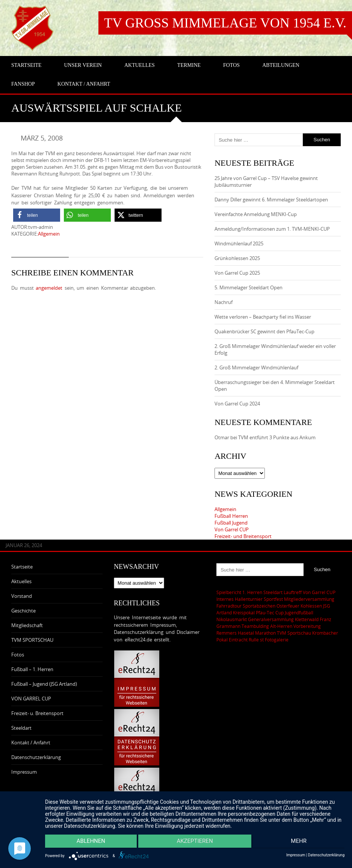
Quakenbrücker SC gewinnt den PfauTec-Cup (264, 331)
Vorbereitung (307, 626)
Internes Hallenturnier (239, 599)
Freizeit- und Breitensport (243, 536)
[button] (37, 215)
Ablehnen (89, 842)
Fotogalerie (277, 640)
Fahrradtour (229, 606)
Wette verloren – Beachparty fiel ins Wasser (263, 317)
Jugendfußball (299, 612)
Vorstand (22, 596)
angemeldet (49, 288)
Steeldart (21, 728)
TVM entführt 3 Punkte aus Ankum (277, 437)
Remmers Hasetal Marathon (246, 633)
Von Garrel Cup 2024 (237, 404)
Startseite (22, 567)
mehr (300, 842)
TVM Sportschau (294, 633)
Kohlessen (311, 606)
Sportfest (273, 599)
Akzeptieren (195, 842)
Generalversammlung (271, 619)
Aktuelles (21, 581)
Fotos (18, 655)
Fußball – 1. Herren (32, 669)
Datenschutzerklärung (36, 757)
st (262, 640)
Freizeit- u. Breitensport (37, 713)
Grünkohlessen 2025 (237, 258)
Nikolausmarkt (232, 619)
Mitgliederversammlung (309, 599)
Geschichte (23, 611)
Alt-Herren (281, 626)
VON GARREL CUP (31, 699)
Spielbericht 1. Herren (239, 592)
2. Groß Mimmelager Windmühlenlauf (256, 367)
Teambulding (255, 626)
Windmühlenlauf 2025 (239, 243)
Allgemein (49, 234)
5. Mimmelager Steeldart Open (249, 287)
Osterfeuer (288, 606)
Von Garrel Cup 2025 (237, 273)
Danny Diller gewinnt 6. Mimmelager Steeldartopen (271, 200)
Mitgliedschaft (27, 625)
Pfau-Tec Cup (270, 612)
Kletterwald (307, 619)
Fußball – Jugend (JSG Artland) (44, 684)
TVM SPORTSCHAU (32, 640)
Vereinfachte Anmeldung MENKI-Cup (256, 214)
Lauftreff (293, 592)
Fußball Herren (231, 516)
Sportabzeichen (259, 606)
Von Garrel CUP (232, 529)
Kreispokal (244, 612)
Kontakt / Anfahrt (31, 742)
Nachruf (224, 302)
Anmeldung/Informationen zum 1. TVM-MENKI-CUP (272, 229)
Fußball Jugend (231, 523)
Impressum (24, 772)
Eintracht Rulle (244, 640)
